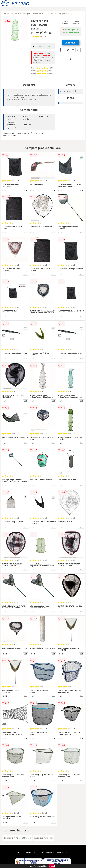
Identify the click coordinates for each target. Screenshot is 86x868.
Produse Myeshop (39, 14)
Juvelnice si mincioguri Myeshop (61, 14)
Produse (7, 14)
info (26, 190)
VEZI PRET (71, 42)
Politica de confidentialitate (44, 853)
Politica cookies (63, 853)
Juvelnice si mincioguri (22, 14)
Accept (52, 866)
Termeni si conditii (23, 853)
